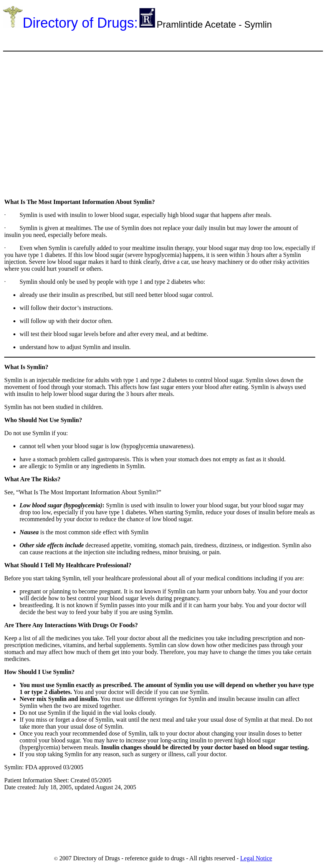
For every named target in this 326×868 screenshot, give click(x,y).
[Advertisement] (143, 40)
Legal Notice (256, 858)
